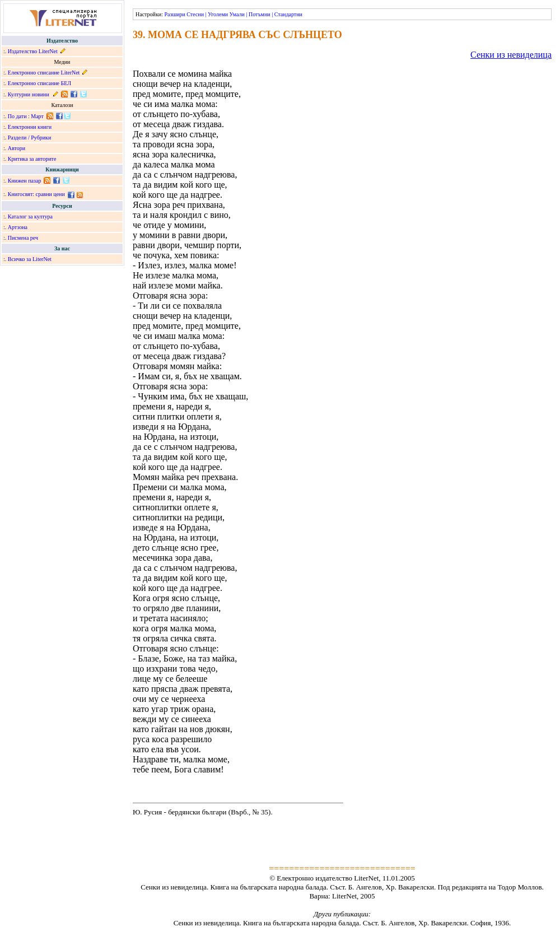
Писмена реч (23, 238)
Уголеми (218, 14)
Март (37, 116)
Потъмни (260, 14)
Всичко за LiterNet (30, 259)
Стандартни (288, 14)
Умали (237, 14)
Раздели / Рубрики (30, 138)
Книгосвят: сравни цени (36, 194)
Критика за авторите (32, 159)
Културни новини (29, 94)
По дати (17, 116)
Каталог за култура (30, 216)
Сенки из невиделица (511, 55)
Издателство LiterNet (33, 51)
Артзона (18, 227)
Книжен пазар (25, 181)
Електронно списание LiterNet (44, 73)
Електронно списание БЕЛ (39, 83)
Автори (17, 148)
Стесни (195, 14)
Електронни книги (30, 127)
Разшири (174, 14)
